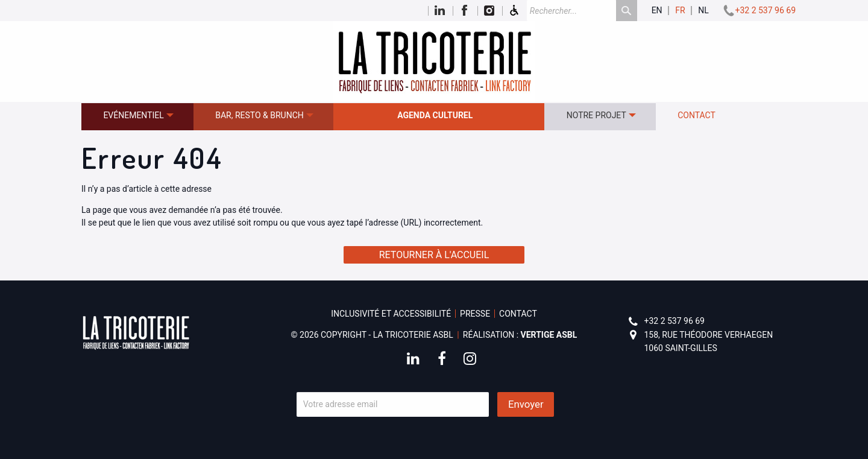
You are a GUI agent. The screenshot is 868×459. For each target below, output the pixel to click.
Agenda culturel (435, 115)
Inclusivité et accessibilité (391, 314)
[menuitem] (137, 117)
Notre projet (596, 115)
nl (703, 11)
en (657, 11)
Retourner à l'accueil (434, 255)
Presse (475, 314)
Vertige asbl (549, 335)
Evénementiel (133, 115)
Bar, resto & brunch (259, 115)
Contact (697, 115)
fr (680, 11)
